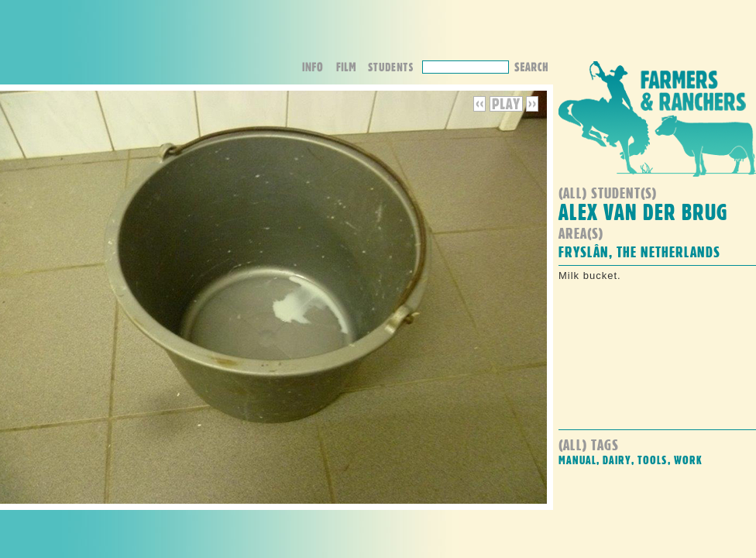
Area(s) (581, 233)
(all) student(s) (608, 193)
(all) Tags (589, 444)
